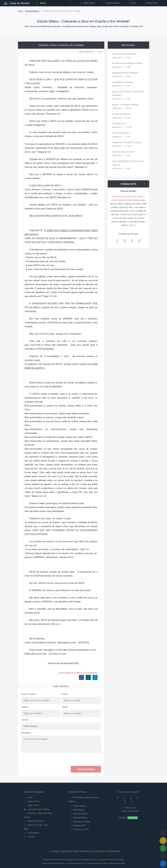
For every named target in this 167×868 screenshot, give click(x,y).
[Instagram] (125, 797)
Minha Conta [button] (150, 3)
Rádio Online (31, 805)
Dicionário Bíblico (80, 814)
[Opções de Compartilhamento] (163, 848)
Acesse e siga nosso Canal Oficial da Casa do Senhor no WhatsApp (83, 851)
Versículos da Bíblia (82, 822)
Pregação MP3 (79, 825)
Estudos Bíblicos (111, 3)
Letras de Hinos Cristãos (36, 809)
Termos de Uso (128, 808)
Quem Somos (32, 801)
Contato (29, 837)
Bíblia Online (87, 3)
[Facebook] (118, 797)
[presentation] (80, 759)
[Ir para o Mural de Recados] (163, 841)
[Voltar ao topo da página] (163, 833)
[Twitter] (131, 797)
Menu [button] (131, 3)
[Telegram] (132, 802)
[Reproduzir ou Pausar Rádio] (163, 864)
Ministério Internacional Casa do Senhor (58, 860)
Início (20, 11)
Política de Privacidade (128, 811)
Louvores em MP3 (81, 829)
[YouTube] (138, 797)
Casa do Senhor (17, 3)
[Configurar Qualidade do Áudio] (163, 856)
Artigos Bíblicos (80, 806)
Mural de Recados (34, 821)
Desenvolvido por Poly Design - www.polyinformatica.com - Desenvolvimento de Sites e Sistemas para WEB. (84, 863)
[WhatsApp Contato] (125, 802)
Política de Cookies (116, 860)
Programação (32, 833)
